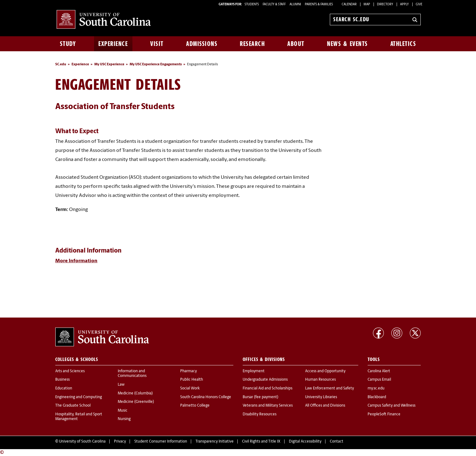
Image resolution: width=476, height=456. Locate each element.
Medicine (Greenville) (136, 402)
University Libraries (321, 397)
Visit (157, 44)
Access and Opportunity (325, 371)
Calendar (349, 5)
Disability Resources (260, 414)
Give (419, 5)
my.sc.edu (376, 388)
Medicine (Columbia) (135, 393)
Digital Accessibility (305, 442)
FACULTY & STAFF (274, 5)
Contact (337, 442)
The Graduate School (73, 406)
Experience (113, 44)
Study (68, 44)
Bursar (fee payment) (260, 397)
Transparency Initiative (215, 442)
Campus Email (379, 380)
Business (62, 380)
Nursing (124, 419)
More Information (76, 261)
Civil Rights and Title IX (261, 442)
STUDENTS (252, 5)
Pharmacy (188, 371)
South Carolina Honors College (206, 397)
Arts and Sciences (70, 371)
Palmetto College (195, 406)
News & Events (347, 44)
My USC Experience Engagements (156, 65)
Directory (385, 5)
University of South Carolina (82, 442)
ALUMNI (295, 5)
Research (252, 44)
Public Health (192, 380)
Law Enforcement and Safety (330, 388)
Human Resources (320, 380)
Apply (404, 5)
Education (64, 388)
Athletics (403, 44)
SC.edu (61, 65)
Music (123, 411)
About (296, 44)
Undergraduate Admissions (265, 380)
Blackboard (377, 397)
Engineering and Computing (79, 397)
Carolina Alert (379, 371)
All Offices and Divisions (325, 406)
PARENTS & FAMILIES (319, 5)
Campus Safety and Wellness (392, 406)
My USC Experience (109, 65)
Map (367, 5)
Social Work (190, 388)
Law (121, 385)
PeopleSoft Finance (384, 414)
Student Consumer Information (161, 442)
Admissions (202, 44)
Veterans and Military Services (268, 406)
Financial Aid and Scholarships (268, 388)
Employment (254, 371)
